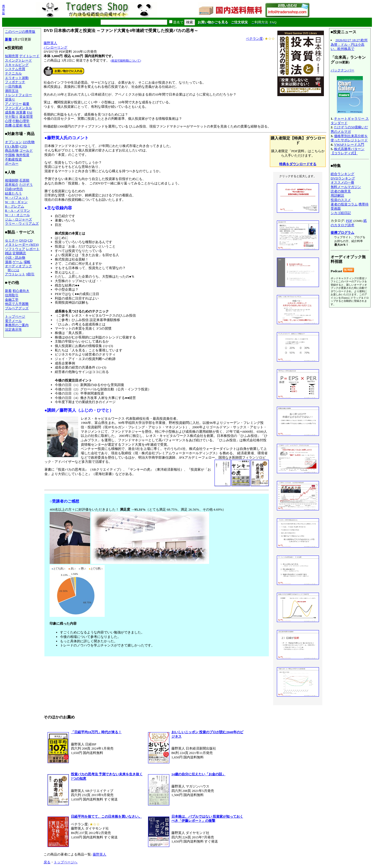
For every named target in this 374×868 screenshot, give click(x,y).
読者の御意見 (341, 191)
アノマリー (13, 104)
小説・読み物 (15, 258)
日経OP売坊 (14, 189)
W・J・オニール (17, 215)
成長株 (10, 112)
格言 (27, 125)
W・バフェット (17, 198)
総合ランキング (342, 174)
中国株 (10, 155)
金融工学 (12, 300)
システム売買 (15, 69)
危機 (8, 125)
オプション (13, 142)
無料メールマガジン (346, 187)
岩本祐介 (12, 185)
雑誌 (8, 253)
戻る (47, 862)
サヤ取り (12, 116)
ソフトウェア (15, 249)
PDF (349, 221)
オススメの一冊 (342, 182)
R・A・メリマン (18, 211)
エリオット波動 (17, 78)
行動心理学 (21, 121)
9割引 (30, 274)
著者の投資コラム (344, 204)
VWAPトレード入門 (349, 145)
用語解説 (337, 195)
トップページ (15, 316)
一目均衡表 (13, 86)
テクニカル (13, 73)
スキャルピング (17, 65)
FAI (30, 112)
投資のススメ (341, 200)
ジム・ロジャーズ (18, 219)
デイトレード (29, 56)
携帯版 (4, 10)
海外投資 (23, 155)
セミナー (12, 240)
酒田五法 (12, 91)
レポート (33, 249)
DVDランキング (343, 178)
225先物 (29, 142)
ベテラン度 (254, 39)
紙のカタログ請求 (349, 223)
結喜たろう (13, 193)
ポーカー (12, 163)
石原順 (24, 180)
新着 (8, 39)
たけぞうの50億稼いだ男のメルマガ (349, 129)
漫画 (8, 262)
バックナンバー (342, 70)
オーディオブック (18, 266)
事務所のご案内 (17, 325)
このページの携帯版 (20, 32)
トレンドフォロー (18, 95)
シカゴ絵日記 (341, 213)
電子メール (13, 321)
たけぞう (26, 185)
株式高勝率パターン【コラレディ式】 (348, 151)
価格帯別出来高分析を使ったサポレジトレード (349, 138)
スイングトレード (18, 60)
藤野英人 (50, 43)
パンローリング (55, 47)
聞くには (14, 270)
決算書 (21, 112)
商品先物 (12, 151)
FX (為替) (12, 146)
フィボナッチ (15, 82)
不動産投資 (13, 159)
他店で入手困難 (17, 304)
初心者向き (21, 291)
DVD (23, 240)
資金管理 (26, 116)
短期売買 (12, 56)
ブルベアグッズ (17, 308)
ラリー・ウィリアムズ (22, 223)
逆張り (10, 99)
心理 (8, 121)
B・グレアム (15, 206)
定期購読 (19, 253)
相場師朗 (12, 180)
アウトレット (15, 274)
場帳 (27, 262)
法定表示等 (13, 329)
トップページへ (66, 862)
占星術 (18, 125)
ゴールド (26, 151)
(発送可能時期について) (126, 61)
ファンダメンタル (18, 108)
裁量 (26, 104)
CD (30, 240)
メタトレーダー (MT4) (22, 245)
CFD (24, 146)
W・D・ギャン (16, 202)
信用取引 (12, 295)
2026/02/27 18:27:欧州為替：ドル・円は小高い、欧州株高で (349, 44)
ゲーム (18, 262)
